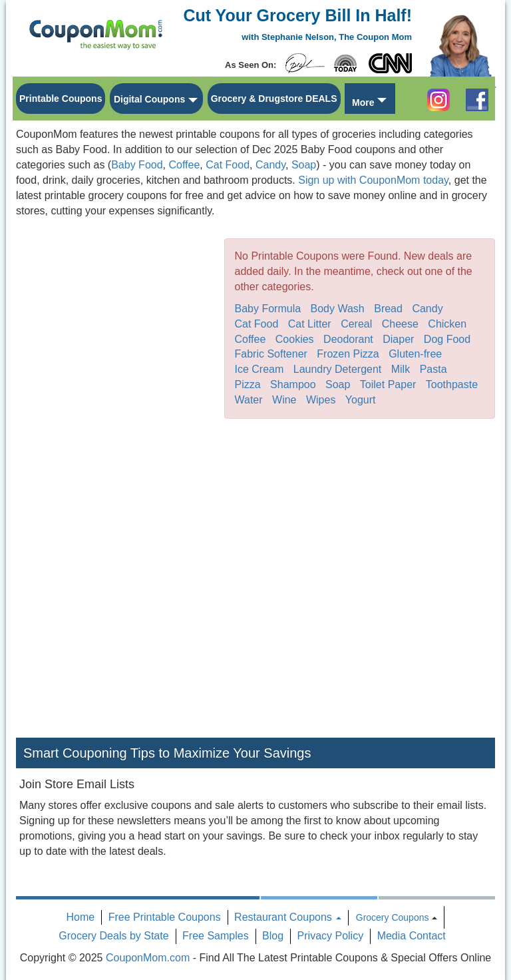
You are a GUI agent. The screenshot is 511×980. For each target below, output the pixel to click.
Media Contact (412, 936)
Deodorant (348, 339)
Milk (401, 369)
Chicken (447, 324)
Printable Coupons (61, 99)
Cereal (356, 324)
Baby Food (137, 165)
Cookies (295, 339)
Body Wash (338, 309)
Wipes (321, 400)
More (363, 103)
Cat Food (228, 165)
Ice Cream (259, 369)
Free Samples (216, 936)
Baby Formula (268, 309)
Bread (388, 309)
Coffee (184, 165)
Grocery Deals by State (113, 936)
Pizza (248, 384)
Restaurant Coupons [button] (288, 917)
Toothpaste (452, 384)
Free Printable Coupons (165, 917)
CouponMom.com (148, 958)
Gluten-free (415, 354)
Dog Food (447, 339)
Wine (284, 400)
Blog (273, 936)
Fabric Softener (271, 354)
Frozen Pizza (348, 354)
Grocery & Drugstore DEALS (274, 99)
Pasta (433, 369)
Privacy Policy (331, 936)
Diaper (398, 339)
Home (81, 917)
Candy (270, 165)
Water (249, 400)
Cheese (400, 324)
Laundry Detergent (338, 369)
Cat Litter (310, 324)
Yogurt (361, 400)
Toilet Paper (388, 384)
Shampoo (293, 384)
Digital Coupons (149, 99)
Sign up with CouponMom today (373, 180)
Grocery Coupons (393, 917)
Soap (304, 165)
